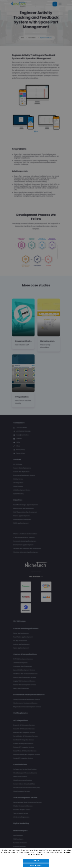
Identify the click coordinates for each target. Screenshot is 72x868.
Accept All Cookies (36, 865)
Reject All (36, 861)
